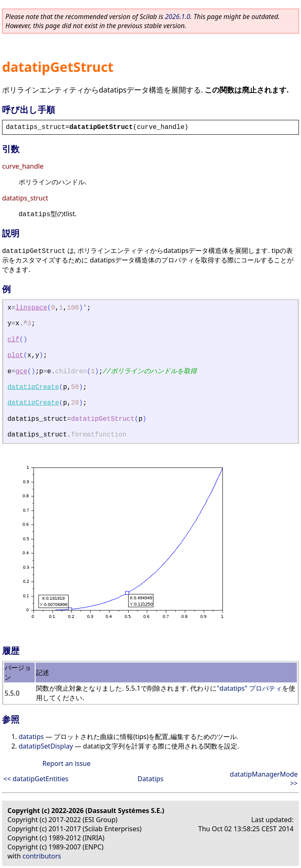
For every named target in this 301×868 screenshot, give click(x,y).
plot (15, 355)
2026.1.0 (178, 17)
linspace (31, 308)
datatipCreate (33, 387)
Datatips (151, 779)
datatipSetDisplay (46, 746)
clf (13, 340)
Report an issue (67, 763)
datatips (31, 737)
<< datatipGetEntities (36, 779)
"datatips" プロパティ (249, 688)
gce (21, 372)
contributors (42, 856)
